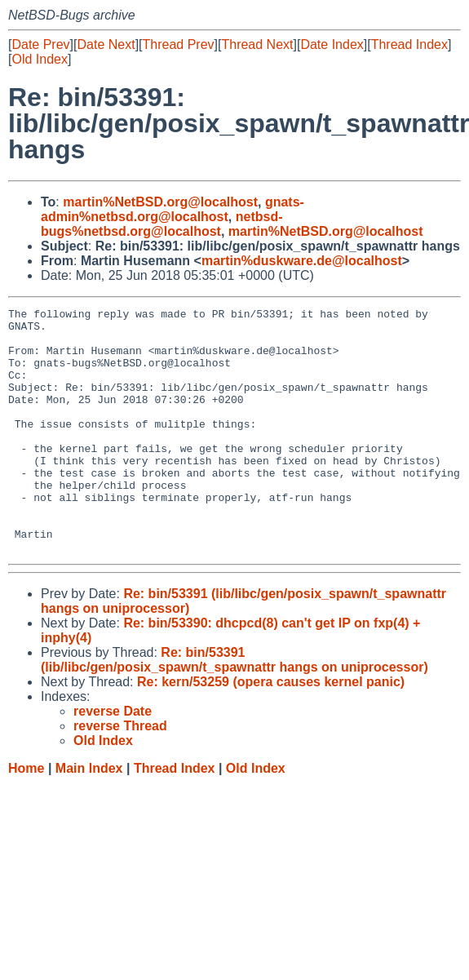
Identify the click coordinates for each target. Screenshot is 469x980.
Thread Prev (179, 44)
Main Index (89, 817)
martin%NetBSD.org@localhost (160, 202)
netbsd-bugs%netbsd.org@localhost (162, 224)
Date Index (332, 44)
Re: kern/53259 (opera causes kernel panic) (271, 731)
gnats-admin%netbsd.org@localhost (173, 209)
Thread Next (257, 44)
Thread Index (409, 44)
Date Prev (40, 44)
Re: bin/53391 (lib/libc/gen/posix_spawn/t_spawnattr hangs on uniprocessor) (234, 709)
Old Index (39, 59)
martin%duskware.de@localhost (302, 261)
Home (26, 817)
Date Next (106, 44)
